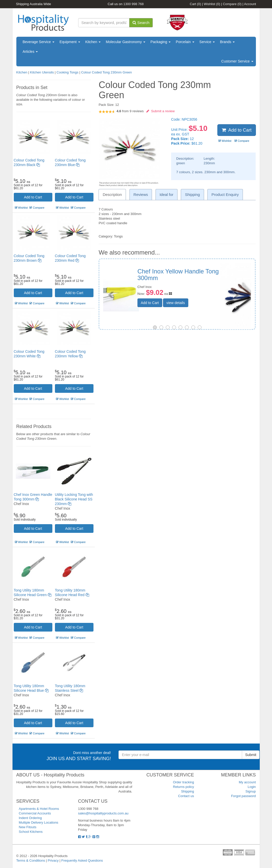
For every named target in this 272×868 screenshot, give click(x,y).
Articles (30, 52)
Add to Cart (33, 197)
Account (250, 4)
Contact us (186, 796)
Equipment (70, 42)
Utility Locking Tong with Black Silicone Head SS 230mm (74, 499)
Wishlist (212, 4)
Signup (251, 791)
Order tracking (183, 782)
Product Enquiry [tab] (225, 194)
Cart (195, 4)
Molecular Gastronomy (126, 42)
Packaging (161, 42)
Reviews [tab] (141, 194)
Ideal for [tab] (167, 194)
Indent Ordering (30, 818)
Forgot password (244, 796)
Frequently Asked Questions (82, 860)
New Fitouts (28, 827)
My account (247, 782)
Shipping (188, 791)
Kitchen (93, 42)
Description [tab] (112, 194)
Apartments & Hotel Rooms (39, 809)
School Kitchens (31, 832)
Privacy (53, 860)
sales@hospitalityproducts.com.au (103, 813)
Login (252, 787)
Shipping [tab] (192, 194)
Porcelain (185, 42)
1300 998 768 (134, 4)
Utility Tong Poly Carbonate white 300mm (205, 275)
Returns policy (183, 787)
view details (206, 297)
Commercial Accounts (35, 813)
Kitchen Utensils (42, 72)
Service (207, 42)
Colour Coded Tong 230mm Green (107, 72)
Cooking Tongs (67, 72)
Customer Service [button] (237, 61)
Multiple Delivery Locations (39, 822)
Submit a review (161, 111)
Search (141, 23)
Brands (227, 42)
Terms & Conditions (31, 860)
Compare (232, 4)
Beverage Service (39, 42)
